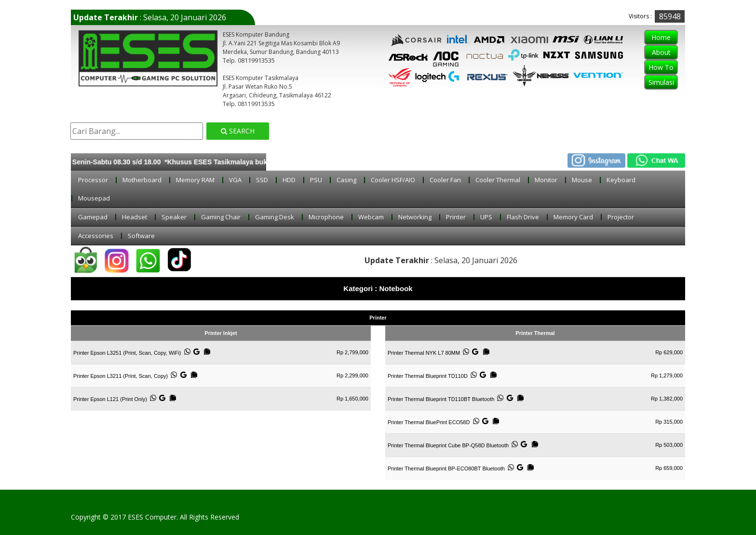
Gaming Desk (279, 217)
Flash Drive (528, 217)
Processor (98, 180)
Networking (420, 217)
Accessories (101, 236)
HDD (294, 180)
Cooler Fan (450, 180)
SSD (267, 180)
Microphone (331, 217)
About (656, 52)
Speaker (179, 217)
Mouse (587, 180)
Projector (626, 217)
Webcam (376, 217)
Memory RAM (200, 180)
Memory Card (578, 217)
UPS (491, 217)
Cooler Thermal (503, 180)
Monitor (551, 180)
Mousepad (99, 198)
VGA (240, 180)
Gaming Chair (226, 217)
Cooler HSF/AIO (398, 180)
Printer (461, 217)
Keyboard (626, 180)
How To (656, 67)
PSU (321, 180)
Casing (351, 180)
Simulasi (656, 82)
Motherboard (147, 180)
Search (240, 131)
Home (656, 37)
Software (146, 236)
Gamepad (98, 217)
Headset (139, 217)
